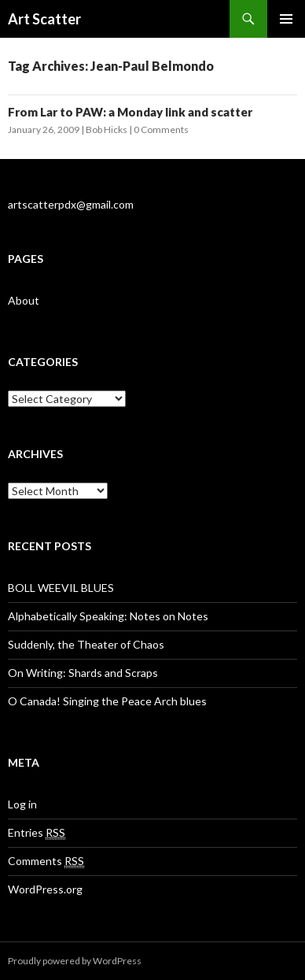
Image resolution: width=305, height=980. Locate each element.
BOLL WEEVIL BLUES (61, 588)
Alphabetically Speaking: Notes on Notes (108, 616)
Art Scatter (44, 19)
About (24, 300)
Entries (37, 833)
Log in (22, 804)
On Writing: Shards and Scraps (83, 673)
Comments (46, 861)
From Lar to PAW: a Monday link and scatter (130, 112)
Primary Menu (286, 19)
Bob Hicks (107, 129)
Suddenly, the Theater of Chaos (86, 644)
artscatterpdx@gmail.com (71, 204)
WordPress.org (45, 889)
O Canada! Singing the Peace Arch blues (107, 701)
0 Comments (161, 129)
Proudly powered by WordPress (75, 961)
